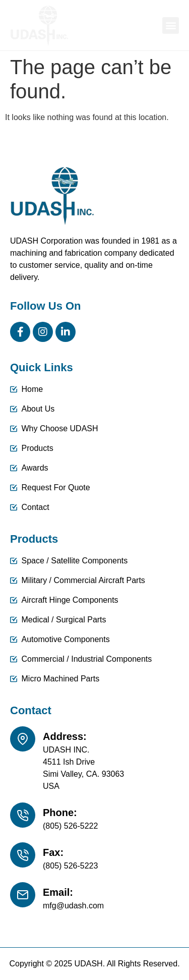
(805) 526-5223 (70, 866)
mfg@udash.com (73, 906)
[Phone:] (23, 815)
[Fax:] (23, 855)
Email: (58, 892)
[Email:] (23, 895)
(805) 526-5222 (70, 826)
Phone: (60, 813)
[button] (171, 25)
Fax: (53, 852)
